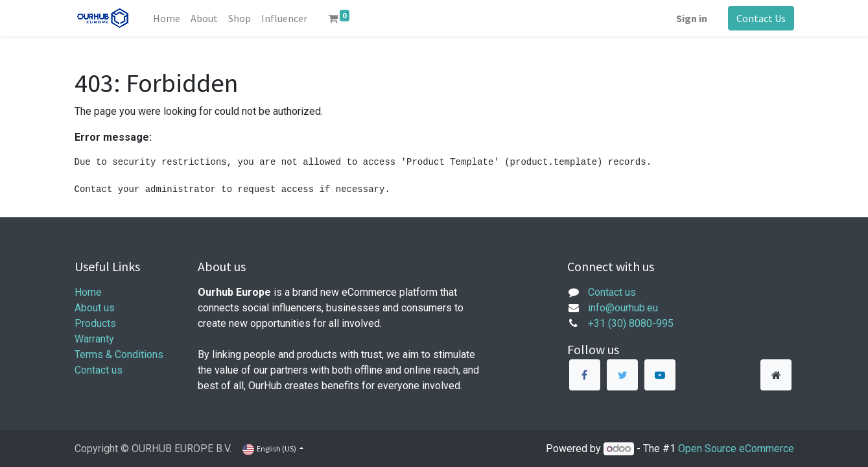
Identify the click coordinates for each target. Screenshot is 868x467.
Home (88, 292)
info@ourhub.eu (623, 308)
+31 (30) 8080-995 (631, 323)
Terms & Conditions (119, 354)
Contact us (99, 370)
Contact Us (761, 18)
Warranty (94, 339)
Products (95, 323)
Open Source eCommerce (736, 449)
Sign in (692, 18)
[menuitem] (167, 18)
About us (95, 308)
